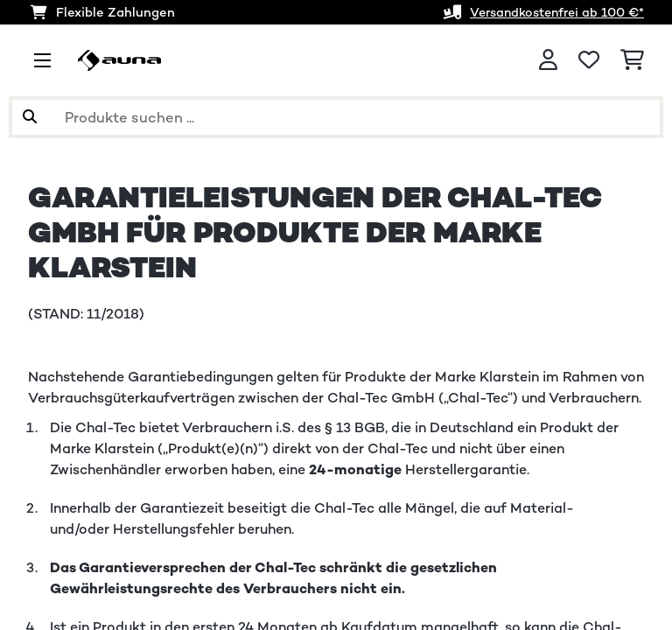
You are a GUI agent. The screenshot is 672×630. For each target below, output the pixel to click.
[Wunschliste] (589, 60)
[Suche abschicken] (30, 117)
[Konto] (548, 60)
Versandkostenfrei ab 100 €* (551, 12)
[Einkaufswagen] (632, 60)
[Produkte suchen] (336, 117)
